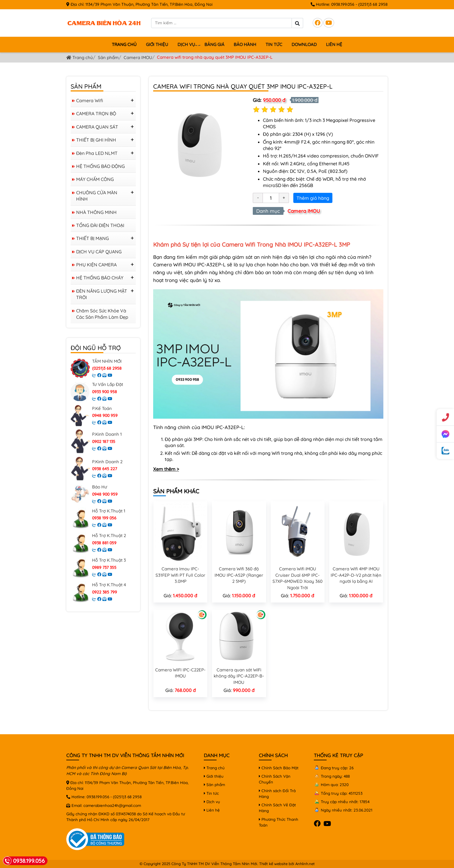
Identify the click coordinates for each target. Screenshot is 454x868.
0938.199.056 (343, 4)
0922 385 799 (105, 592)
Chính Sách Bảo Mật (279, 768)
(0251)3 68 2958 (373, 4)
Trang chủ (124, 44)
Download (304, 44)
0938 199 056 (104, 518)
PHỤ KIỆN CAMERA (96, 265)
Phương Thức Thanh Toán (279, 822)
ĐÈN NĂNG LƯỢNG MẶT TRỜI (102, 294)
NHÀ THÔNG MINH (96, 212)
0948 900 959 (105, 415)
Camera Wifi (90, 100)
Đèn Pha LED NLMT (97, 153)
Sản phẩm (108, 57)
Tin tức (274, 44)
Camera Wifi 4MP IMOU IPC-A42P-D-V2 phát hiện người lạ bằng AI (356, 575)
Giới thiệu (157, 44)
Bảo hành (245, 44)
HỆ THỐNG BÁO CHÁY (100, 278)
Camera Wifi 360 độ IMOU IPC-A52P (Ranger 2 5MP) (239, 575)
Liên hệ (334, 44)
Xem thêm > (166, 469)
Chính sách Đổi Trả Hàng (277, 793)
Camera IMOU (138, 57)
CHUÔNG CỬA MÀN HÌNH (97, 196)
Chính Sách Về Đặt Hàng (277, 808)
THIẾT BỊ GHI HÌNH (96, 140)
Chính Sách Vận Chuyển (275, 779)
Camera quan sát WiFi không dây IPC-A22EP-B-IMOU (239, 676)
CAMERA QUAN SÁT (97, 127)
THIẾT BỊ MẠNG (93, 238)
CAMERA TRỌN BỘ (96, 113)
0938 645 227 (105, 469)
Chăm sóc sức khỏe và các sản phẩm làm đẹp (102, 314)
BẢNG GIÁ (214, 44)
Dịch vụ (187, 45)
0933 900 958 (105, 392)
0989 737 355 (104, 567)
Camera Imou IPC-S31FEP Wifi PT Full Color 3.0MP (180, 575)
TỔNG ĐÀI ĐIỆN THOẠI (100, 225)
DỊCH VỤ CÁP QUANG (99, 252)
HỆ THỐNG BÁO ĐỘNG (100, 166)
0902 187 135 (104, 442)
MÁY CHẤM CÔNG (95, 179)
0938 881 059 (104, 543)
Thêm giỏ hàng (313, 198)
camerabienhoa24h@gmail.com (112, 805)
